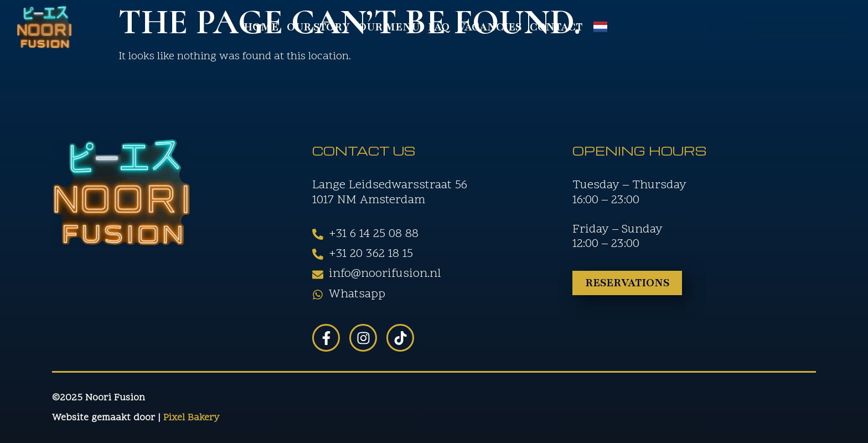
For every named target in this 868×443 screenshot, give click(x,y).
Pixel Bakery (191, 418)
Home (261, 27)
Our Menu (389, 27)
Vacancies (490, 27)
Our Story (318, 27)
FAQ (439, 27)
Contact (556, 27)
